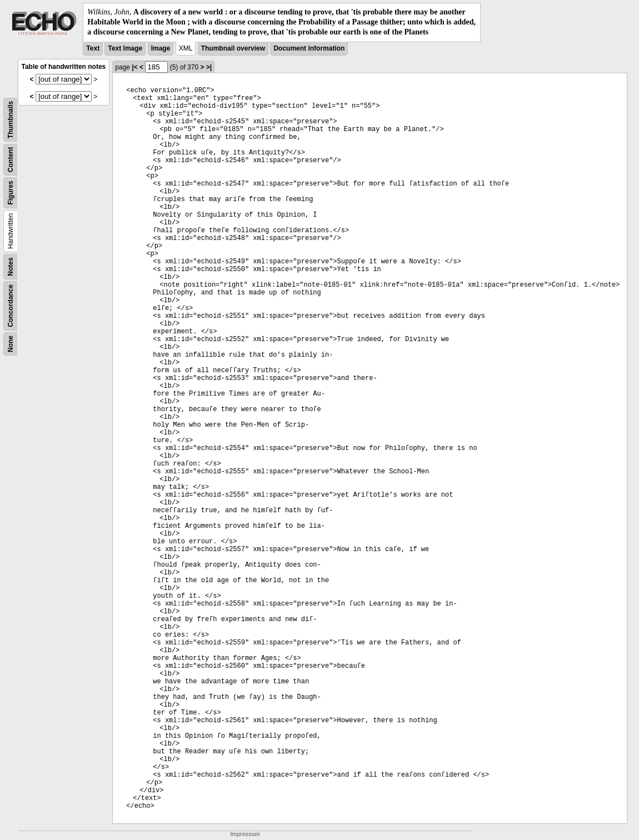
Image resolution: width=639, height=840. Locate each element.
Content (11, 159)
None (11, 344)
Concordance (11, 306)
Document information (309, 48)
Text (93, 48)
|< (134, 67)
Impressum (245, 834)
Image (161, 48)
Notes (11, 266)
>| (209, 67)
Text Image (125, 48)
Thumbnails (11, 119)
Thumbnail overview (233, 48)
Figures (11, 192)
